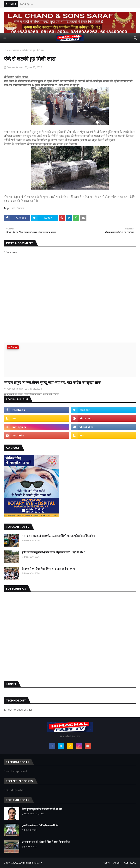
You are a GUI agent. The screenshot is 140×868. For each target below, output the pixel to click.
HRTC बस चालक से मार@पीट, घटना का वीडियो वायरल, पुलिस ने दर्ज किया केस (58, 536)
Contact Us (130, 863)
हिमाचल (16, 50)
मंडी (14, 208)
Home (7, 50)
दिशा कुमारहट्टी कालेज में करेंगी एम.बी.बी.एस (42, 809)
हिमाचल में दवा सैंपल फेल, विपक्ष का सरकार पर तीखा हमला (48, 569)
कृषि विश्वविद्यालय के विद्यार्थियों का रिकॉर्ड (40, 825)
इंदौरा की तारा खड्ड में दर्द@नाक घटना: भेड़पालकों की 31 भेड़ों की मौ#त (53, 552)
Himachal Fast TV (32, 863)
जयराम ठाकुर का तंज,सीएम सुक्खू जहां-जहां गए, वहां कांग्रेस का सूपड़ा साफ (52, 382)
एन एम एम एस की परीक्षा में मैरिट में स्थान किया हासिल (46, 842)
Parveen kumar (15, 67)
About (117, 863)
